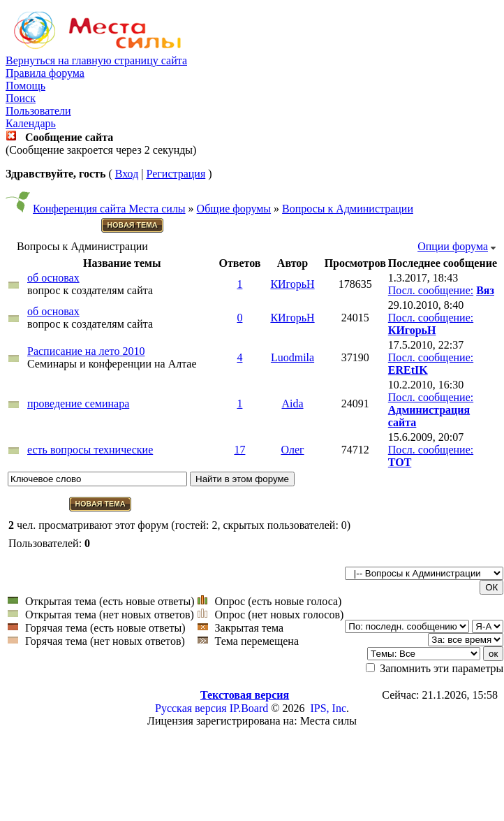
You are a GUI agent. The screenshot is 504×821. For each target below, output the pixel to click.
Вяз (485, 290)
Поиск (21, 98)
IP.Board (249, 708)
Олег (292, 450)
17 (239, 450)
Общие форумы (234, 209)
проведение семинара (78, 404)
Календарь (31, 123)
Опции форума (453, 246)
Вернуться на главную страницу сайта (96, 60)
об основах (53, 278)
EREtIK (408, 370)
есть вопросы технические (90, 450)
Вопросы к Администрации (348, 209)
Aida (292, 404)
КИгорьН (292, 284)
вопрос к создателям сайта (90, 290)
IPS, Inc (328, 708)
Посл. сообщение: (431, 290)
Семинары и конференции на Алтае (112, 364)
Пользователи (38, 111)
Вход (127, 174)
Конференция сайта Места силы (109, 209)
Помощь (25, 86)
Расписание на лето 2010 (86, 351)
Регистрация (176, 174)
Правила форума (45, 73)
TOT (400, 462)
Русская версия (191, 708)
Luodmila (292, 357)
